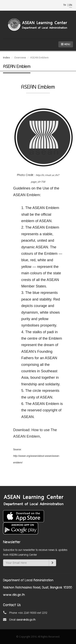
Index (6, 57)
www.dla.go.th (14, 595)
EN (71, 5)
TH (65, 5)
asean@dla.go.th (26, 620)
